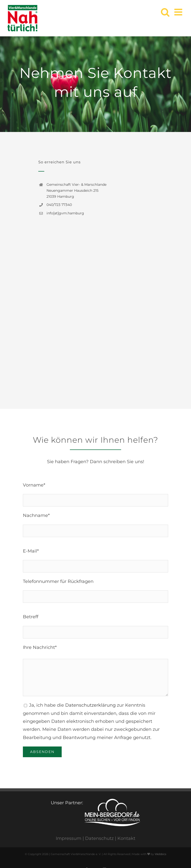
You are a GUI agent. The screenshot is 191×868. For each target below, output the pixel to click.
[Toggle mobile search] (165, 12)
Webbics (160, 854)
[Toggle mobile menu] (179, 12)
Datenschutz (99, 838)
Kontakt (126, 838)
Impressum (69, 838)
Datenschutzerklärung (90, 705)
